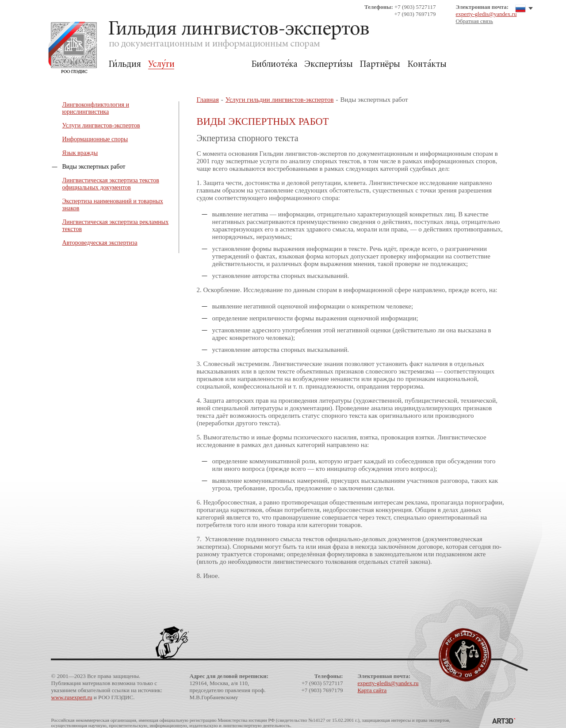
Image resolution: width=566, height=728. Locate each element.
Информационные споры (95, 139)
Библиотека (274, 64)
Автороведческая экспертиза (100, 243)
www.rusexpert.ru (72, 697)
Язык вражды (80, 153)
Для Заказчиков (213, 64)
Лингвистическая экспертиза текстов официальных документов (111, 184)
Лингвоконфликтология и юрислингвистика (96, 108)
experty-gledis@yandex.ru (486, 14)
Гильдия (125, 64)
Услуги (161, 64)
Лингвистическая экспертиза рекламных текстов (116, 225)
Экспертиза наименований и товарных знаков (113, 205)
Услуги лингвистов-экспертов (101, 125)
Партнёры (380, 64)
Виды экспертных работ (94, 167)
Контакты (427, 64)
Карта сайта (372, 690)
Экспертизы (329, 64)
